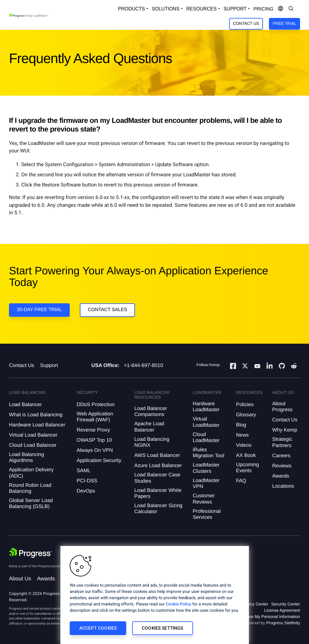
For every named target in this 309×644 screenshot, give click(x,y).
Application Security (99, 460)
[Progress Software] (31, 553)
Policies (245, 404)
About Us (20, 579)
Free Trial (284, 23)
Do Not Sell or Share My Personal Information (258, 617)
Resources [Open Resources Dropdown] (201, 9)
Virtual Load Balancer (33, 435)
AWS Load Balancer (157, 455)
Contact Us (246, 23)
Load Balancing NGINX (152, 442)
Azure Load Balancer (158, 465)
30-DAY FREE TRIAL (39, 310)
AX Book (246, 455)
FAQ (241, 481)
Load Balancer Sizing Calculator (158, 508)
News (242, 435)
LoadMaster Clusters (206, 468)
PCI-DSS (87, 481)
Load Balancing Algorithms (26, 457)
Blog (241, 425)
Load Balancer (25, 404)
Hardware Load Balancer (37, 425)
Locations (283, 486)
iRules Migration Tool (208, 453)
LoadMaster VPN (206, 483)
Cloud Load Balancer (33, 445)
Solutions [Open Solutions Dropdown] (165, 9)
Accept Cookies (98, 628)
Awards (281, 476)
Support (49, 365)
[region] (155, 595)
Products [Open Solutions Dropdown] (132, 9)
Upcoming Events (248, 468)
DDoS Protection (96, 404)
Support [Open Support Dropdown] (235, 9)
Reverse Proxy (93, 430)
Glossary (246, 415)
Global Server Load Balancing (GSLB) (31, 503)
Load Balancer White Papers (158, 493)
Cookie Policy (178, 604)
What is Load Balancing (36, 415)
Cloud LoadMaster (206, 437)
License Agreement (282, 610)
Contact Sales (107, 310)
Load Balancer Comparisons (151, 411)
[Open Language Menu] (281, 9)
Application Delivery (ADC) (31, 473)
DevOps (86, 491)
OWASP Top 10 (94, 440)
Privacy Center (255, 604)
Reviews (282, 466)
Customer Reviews (204, 499)
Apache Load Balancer (149, 427)
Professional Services (207, 514)
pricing (263, 9)
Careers (281, 456)
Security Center (286, 604)
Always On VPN (95, 450)
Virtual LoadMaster (206, 422)
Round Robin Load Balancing (30, 488)
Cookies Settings (162, 628)
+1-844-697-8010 (143, 365)
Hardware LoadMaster (206, 407)
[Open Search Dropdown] (291, 9)
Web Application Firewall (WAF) (95, 417)
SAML (83, 471)
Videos (244, 445)
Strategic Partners (282, 442)
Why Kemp (285, 430)
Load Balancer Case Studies (157, 478)
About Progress (282, 407)
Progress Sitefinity (283, 623)
